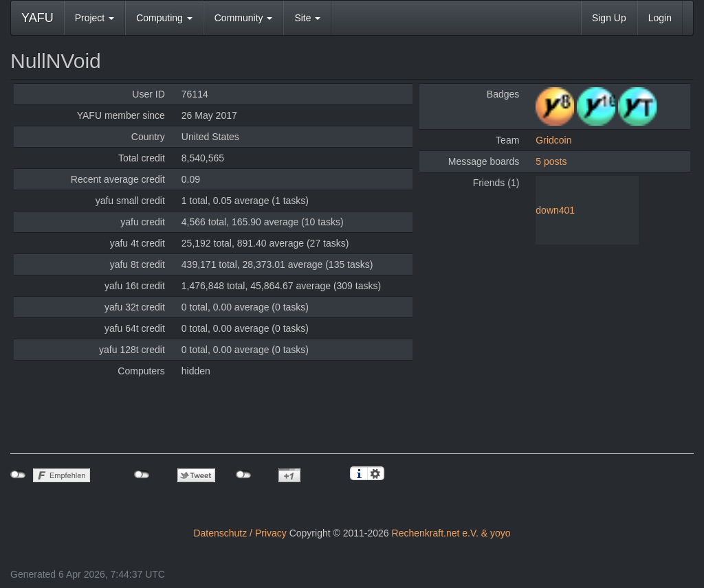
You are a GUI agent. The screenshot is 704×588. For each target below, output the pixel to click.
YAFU (37, 18)
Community (244, 18)
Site (307, 18)
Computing (164, 18)
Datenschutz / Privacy (240, 533)
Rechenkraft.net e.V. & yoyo (451, 533)
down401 (555, 210)
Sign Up (609, 18)
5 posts (551, 161)
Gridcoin (553, 140)
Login (660, 18)
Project (95, 18)
